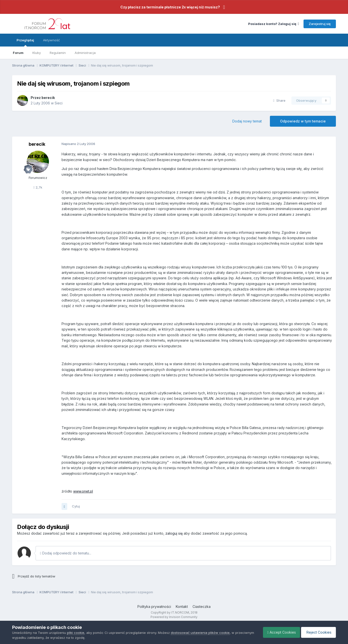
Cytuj (76, 506)
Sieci (59, 103)
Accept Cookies (279, 632)
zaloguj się (174, 533)
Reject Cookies (318, 632)
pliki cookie (76, 633)
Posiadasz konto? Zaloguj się (274, 24)
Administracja (85, 53)
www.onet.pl (83, 491)
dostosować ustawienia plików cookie (200, 633)
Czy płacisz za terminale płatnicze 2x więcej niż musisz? (170, 7)
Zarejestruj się (320, 24)
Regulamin (58, 53)
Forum (18, 53)
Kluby (37, 53)
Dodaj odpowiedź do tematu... (66, 553)
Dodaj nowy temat (247, 121)
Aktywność (51, 40)
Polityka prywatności (154, 607)
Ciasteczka (202, 607)
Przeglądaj (25, 42)
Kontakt (182, 607)
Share (279, 100)
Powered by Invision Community (174, 617)
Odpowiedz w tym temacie (303, 121)
